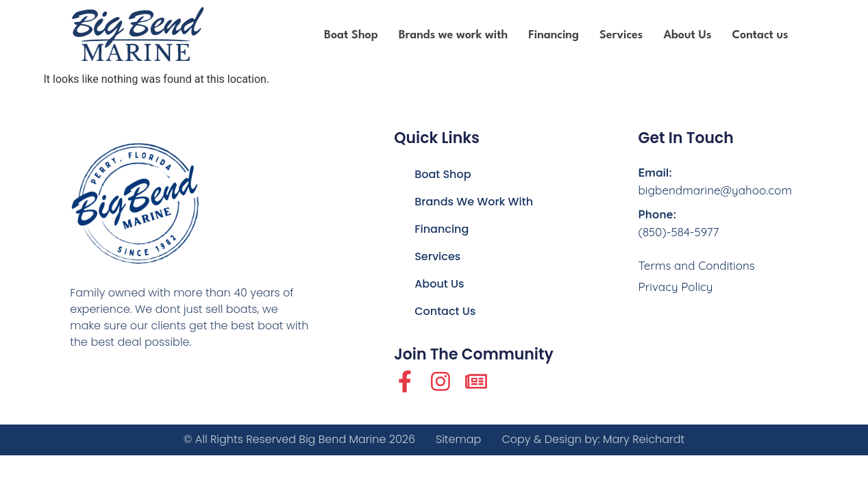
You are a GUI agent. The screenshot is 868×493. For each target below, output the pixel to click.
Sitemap (458, 440)
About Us (687, 35)
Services (621, 35)
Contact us (760, 35)
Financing (554, 35)
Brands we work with (453, 35)
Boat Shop (351, 35)
